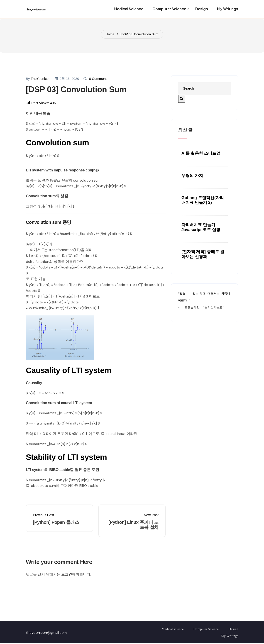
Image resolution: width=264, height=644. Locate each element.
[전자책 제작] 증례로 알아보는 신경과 (203, 254)
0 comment (98, 79)
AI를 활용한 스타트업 (201, 153)
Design (233, 629)
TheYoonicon (40, 79)
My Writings (230, 636)
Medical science (173, 629)
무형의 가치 (192, 176)
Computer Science (206, 629)
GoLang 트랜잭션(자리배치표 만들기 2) (203, 200)
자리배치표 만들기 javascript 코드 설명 (201, 227)
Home (110, 34)
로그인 (67, 574)
